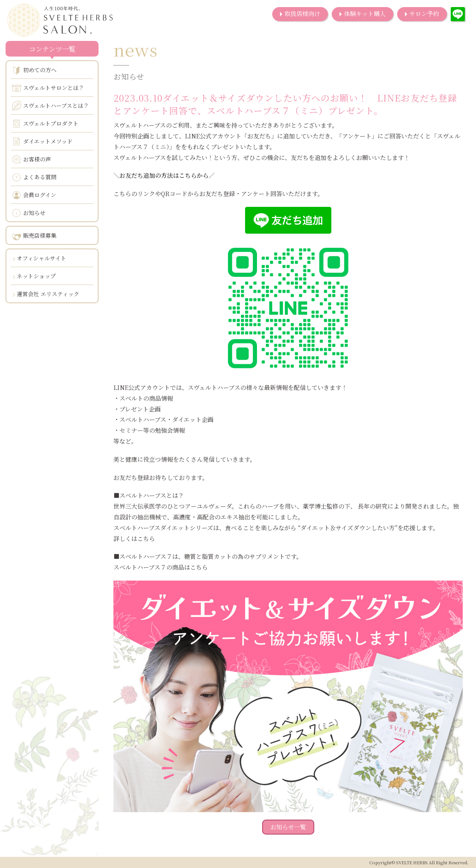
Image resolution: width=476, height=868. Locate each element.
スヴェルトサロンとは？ (48, 88)
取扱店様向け (302, 14)
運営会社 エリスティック (48, 294)
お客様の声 (31, 159)
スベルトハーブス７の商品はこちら (161, 567)
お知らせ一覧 (288, 827)
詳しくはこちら (134, 539)
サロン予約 (424, 14)
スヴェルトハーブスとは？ (50, 106)
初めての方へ (34, 70)
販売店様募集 (34, 236)
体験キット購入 (365, 14)
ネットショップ (36, 276)
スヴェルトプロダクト (45, 124)
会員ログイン (34, 195)
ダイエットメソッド (42, 142)
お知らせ (29, 213)
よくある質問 (34, 177)
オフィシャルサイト (41, 258)
